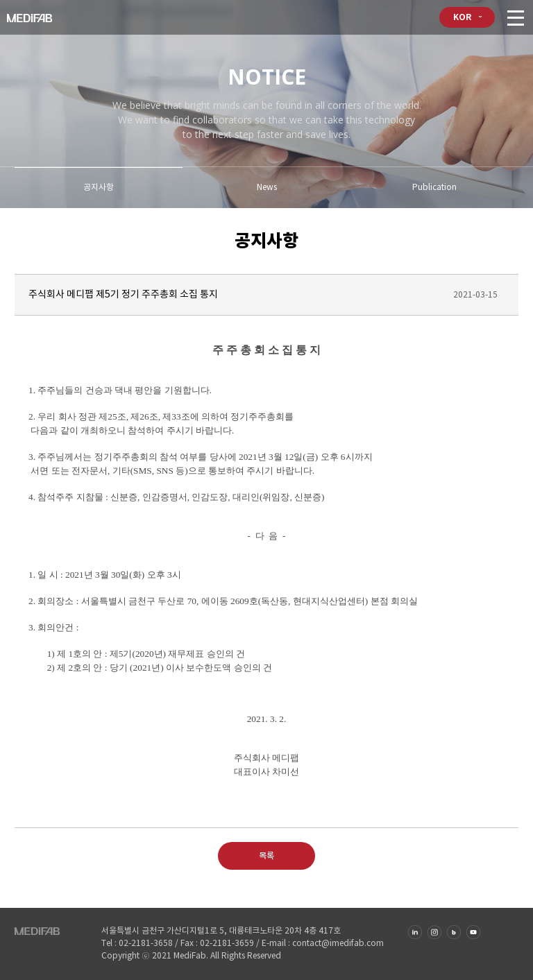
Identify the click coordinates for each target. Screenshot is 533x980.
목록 (266, 856)
